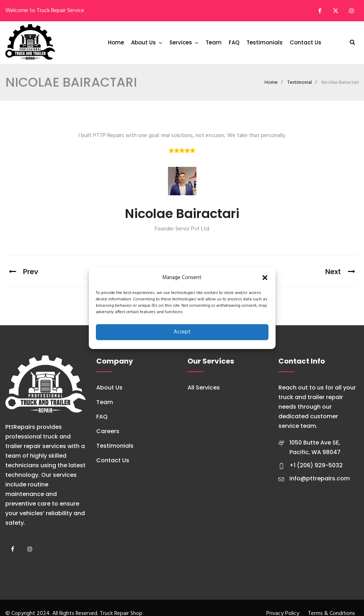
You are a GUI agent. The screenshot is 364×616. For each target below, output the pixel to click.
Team (214, 42)
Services (181, 42)
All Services (204, 388)
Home (116, 42)
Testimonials (265, 42)
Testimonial (300, 83)
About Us (143, 42)
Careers (108, 431)
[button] (265, 278)
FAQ (234, 42)
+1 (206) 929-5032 (316, 465)
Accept (182, 332)
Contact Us (306, 42)
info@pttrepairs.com (320, 478)
